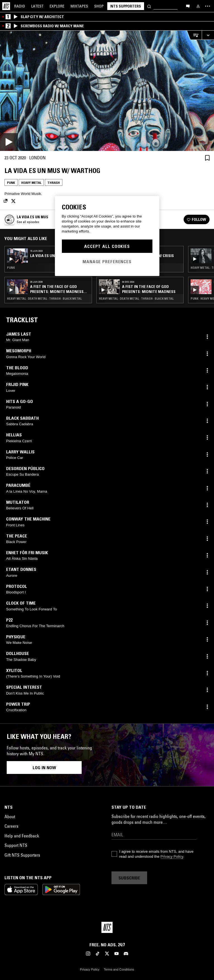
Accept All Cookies (107, 246)
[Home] (6, 6)
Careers (11, 826)
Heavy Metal (31, 183)
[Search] (149, 6)
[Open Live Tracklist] (194, 35)
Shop (99, 6)
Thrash (54, 183)
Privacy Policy (172, 856)
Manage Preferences (107, 262)
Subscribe (129, 878)
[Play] (107, 91)
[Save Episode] (207, 158)
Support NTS (16, 845)
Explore (57, 6)
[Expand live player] (208, 35)
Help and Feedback (22, 836)
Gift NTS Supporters (22, 855)
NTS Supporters (126, 6)
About (10, 817)
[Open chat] (188, 6)
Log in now (44, 768)
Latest (37, 6)
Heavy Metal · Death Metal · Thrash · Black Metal (44, 299)
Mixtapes (79, 6)
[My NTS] (198, 6)
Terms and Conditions (119, 969)
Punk (11, 183)
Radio (20, 6)
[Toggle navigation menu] (208, 6)
